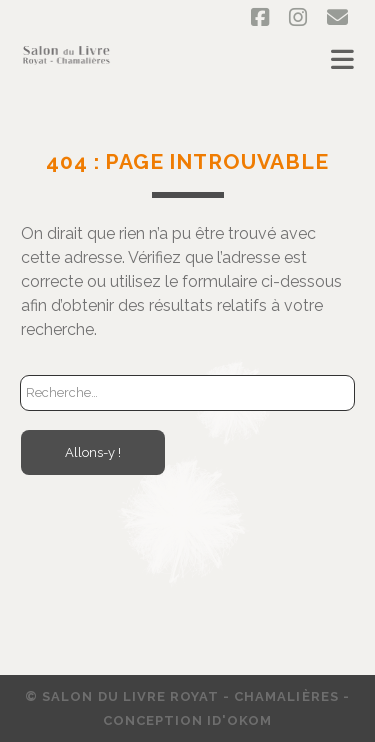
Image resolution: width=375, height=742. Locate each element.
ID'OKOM (239, 720)
